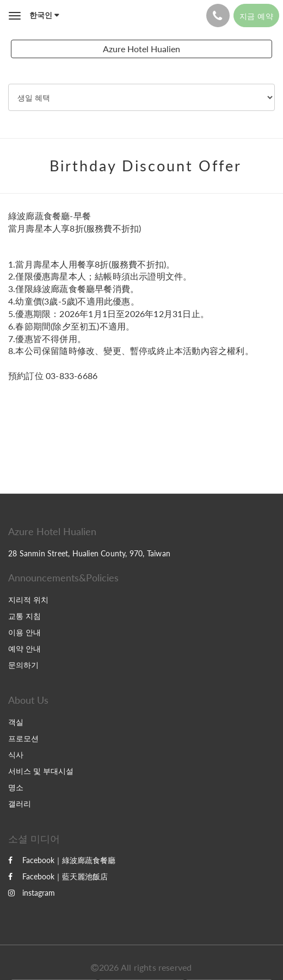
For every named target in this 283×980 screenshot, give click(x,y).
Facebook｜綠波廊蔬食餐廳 (62, 860)
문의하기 (23, 665)
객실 (16, 722)
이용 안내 (24, 632)
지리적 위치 (28, 600)
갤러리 (20, 804)
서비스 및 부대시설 (41, 771)
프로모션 (23, 738)
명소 (16, 787)
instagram (32, 893)
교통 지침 (24, 616)
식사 (16, 755)
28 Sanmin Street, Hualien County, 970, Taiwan (89, 553)
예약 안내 (24, 649)
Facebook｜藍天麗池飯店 (58, 876)
